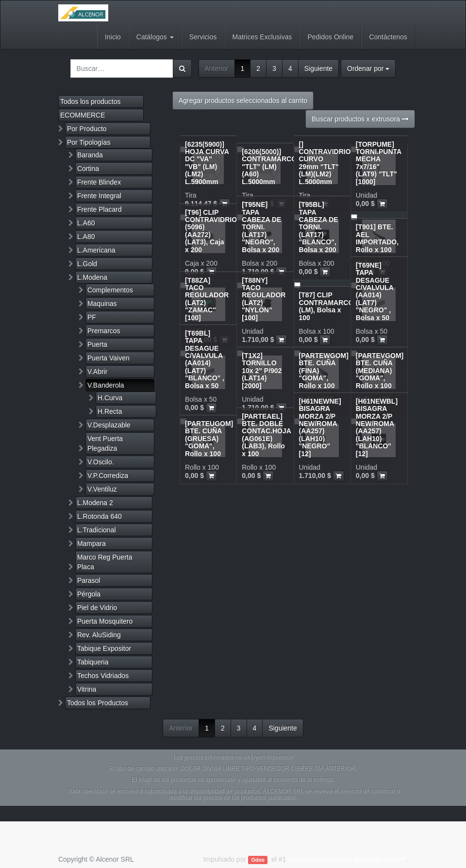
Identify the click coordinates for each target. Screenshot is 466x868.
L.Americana (96, 250)
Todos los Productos (98, 703)
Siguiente (318, 68)
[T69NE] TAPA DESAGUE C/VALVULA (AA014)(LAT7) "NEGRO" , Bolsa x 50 (375, 291)
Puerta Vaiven (108, 358)
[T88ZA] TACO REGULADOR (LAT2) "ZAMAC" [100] (207, 299)
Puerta (97, 344)
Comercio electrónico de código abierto (347, 859)
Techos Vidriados (103, 676)
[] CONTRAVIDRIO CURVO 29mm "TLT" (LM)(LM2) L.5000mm (325, 163)
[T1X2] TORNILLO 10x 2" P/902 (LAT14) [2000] (262, 371)
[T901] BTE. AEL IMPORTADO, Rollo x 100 (377, 238)
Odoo (258, 860)
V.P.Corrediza (108, 476)
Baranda (90, 155)
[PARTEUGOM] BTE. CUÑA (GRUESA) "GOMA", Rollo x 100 (209, 439)
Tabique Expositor (104, 648)
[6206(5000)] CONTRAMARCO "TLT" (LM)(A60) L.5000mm (269, 167)
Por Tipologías (89, 142)
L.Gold (87, 264)
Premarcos (104, 331)
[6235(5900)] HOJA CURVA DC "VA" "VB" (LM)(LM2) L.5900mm (207, 163)
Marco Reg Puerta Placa (105, 562)
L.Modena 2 (95, 503)
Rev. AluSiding (99, 635)
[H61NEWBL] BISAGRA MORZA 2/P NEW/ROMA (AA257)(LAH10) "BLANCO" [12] (377, 427)
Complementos (110, 290)
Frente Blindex (99, 182)
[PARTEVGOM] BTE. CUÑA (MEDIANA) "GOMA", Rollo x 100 (380, 371)
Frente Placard (100, 209)
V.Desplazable (109, 425)
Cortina (88, 169)
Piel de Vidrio (97, 608)
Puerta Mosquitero (105, 621)
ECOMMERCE (83, 115)
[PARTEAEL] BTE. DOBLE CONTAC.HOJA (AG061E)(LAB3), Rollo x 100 (266, 435)
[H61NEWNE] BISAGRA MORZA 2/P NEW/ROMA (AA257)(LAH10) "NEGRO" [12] (320, 427)
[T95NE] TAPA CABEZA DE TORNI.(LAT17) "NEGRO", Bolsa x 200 (261, 227)
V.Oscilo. (101, 462)
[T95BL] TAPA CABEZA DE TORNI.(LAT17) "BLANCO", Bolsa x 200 (319, 227)
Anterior (217, 68)
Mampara (92, 544)
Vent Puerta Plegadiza (105, 443)
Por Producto (87, 129)
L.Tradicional (97, 530)
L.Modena (92, 277)
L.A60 (86, 223)
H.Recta (110, 411)
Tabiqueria (93, 662)
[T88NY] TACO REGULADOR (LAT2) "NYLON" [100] (264, 299)
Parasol (89, 580)
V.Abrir (98, 372)
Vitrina (87, 689)
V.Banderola (106, 385)
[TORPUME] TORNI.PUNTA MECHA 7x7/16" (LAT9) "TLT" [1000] (379, 163)
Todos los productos (91, 102)
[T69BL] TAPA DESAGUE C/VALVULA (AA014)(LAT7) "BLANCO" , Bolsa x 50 (205, 359)
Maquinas (102, 304)
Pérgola (89, 594)
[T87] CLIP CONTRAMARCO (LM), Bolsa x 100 (326, 306)
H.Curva (110, 398)
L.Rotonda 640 (100, 516)
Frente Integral (99, 196)
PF (92, 317)
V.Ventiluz (102, 489)
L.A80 (86, 237)
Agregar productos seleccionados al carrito (243, 101)
